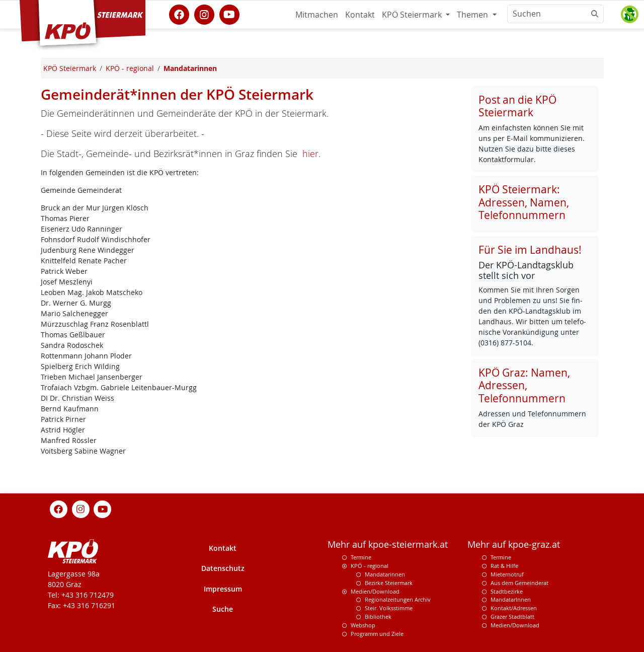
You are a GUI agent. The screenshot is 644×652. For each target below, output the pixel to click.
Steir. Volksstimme (389, 608)
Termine (361, 557)
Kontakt (360, 15)
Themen (473, 15)
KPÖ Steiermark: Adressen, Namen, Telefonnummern (524, 202)
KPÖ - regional (370, 566)
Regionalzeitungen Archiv (398, 599)
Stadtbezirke (507, 591)
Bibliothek (378, 617)
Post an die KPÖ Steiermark (517, 106)
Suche (223, 609)
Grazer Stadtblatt (512, 617)
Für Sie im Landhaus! (530, 250)
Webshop (363, 625)
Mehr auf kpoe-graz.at (514, 545)
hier (310, 154)
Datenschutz (223, 568)
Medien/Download (375, 591)
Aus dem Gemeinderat (519, 583)
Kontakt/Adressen (514, 608)
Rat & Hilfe (504, 566)
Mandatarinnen (385, 574)
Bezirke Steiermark (389, 583)
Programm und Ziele (377, 634)
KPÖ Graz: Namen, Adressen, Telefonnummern (524, 385)
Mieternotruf (507, 574)
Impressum (223, 589)
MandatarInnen (511, 599)
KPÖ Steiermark (413, 15)
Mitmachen (317, 15)
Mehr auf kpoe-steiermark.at (388, 545)
